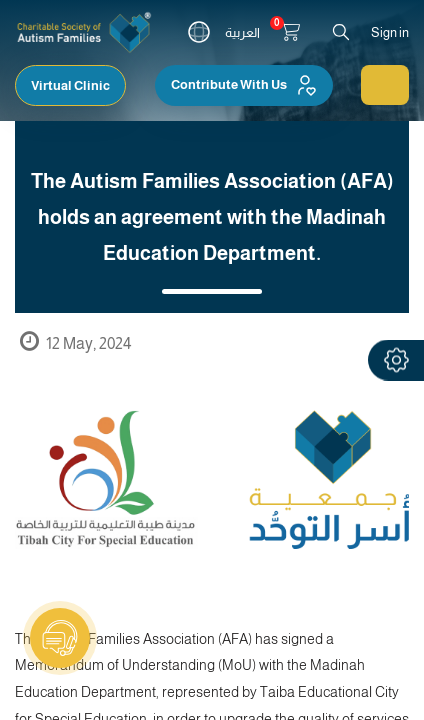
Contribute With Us (244, 85)
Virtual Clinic (70, 85)
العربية (242, 32)
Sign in (390, 32)
